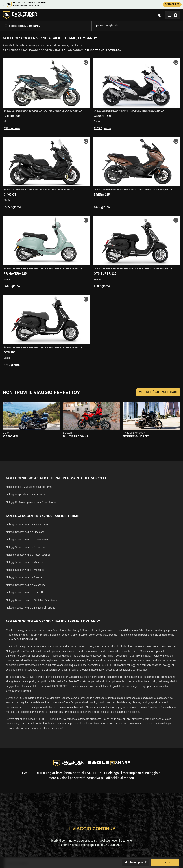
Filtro (165, 862)
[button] (47, 95)
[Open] (91, 25)
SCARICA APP (172, 4)
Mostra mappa (136, 862)
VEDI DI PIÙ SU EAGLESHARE (158, 392)
